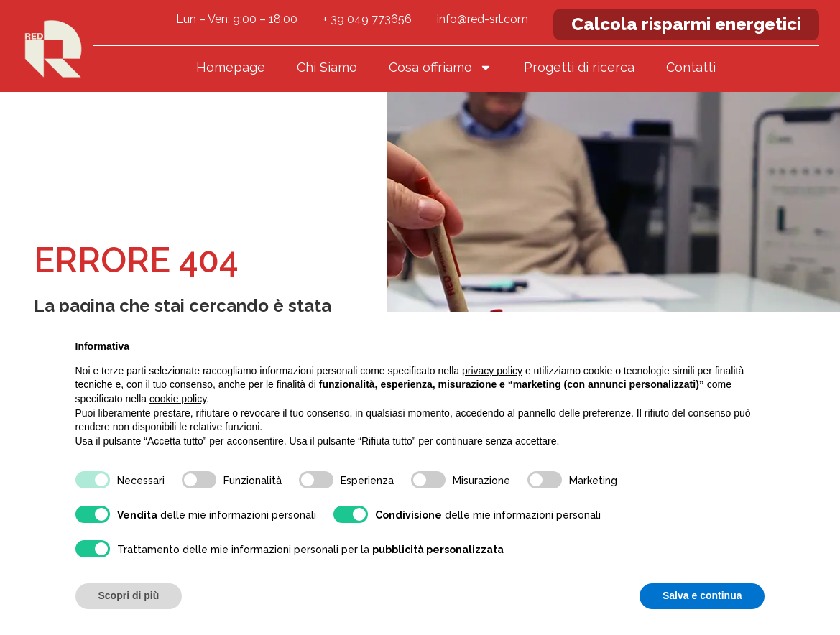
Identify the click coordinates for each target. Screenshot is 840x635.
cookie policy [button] (178, 399)
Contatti (691, 67)
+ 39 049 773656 (367, 19)
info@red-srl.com (483, 19)
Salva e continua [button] (702, 595)
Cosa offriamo (440, 68)
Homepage (231, 67)
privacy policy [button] (492, 371)
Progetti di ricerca (579, 67)
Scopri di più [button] (129, 595)
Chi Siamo (327, 67)
